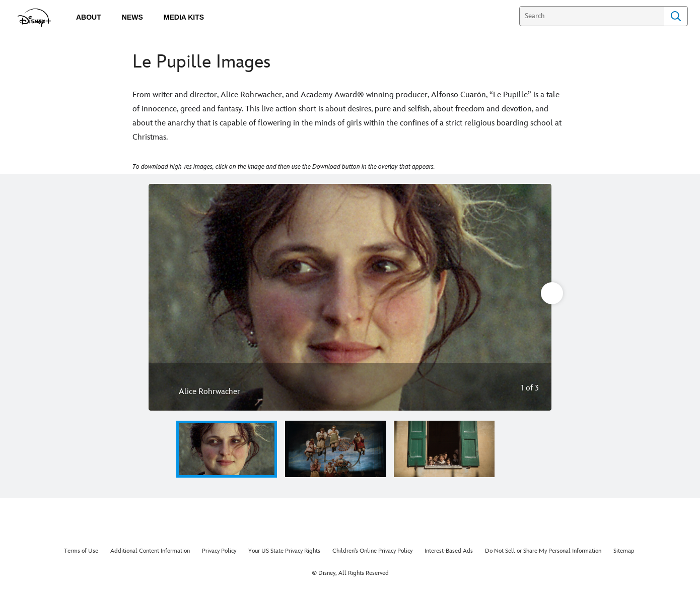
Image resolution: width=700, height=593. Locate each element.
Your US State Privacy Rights (284, 551)
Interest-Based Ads (449, 551)
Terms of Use (81, 551)
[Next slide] (536, 297)
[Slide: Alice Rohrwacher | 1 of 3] (350, 297)
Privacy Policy (219, 551)
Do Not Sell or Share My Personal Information (543, 551)
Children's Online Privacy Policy (372, 551)
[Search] (591, 16)
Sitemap (624, 551)
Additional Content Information (150, 551)
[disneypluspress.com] (34, 18)
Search (676, 16)
